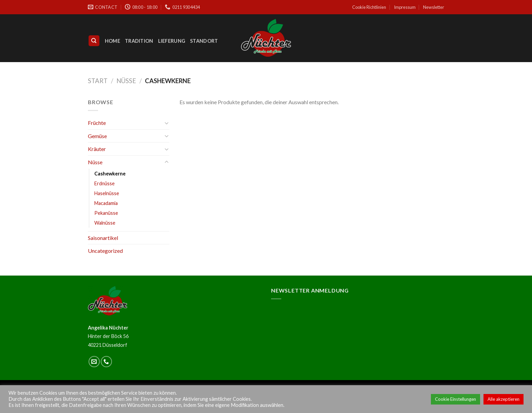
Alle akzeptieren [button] (503, 399)
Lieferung (172, 41)
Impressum (405, 7)
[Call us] (106, 362)
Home (112, 41)
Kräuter (97, 149)
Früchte (97, 123)
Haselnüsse (107, 193)
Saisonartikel (103, 238)
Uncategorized (105, 251)
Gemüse (97, 136)
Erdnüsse (104, 183)
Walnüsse (105, 223)
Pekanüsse (106, 213)
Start (98, 81)
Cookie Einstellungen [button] (455, 399)
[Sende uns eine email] (94, 362)
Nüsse (126, 81)
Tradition (139, 41)
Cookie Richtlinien (369, 7)
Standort (204, 41)
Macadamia (106, 203)
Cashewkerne (110, 174)
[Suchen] (94, 41)
